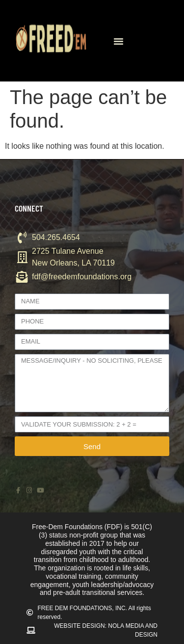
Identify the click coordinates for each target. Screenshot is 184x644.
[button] (118, 41)
